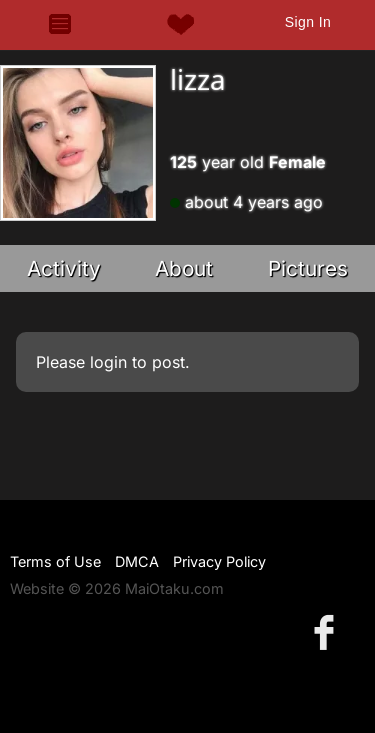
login (108, 362)
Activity (64, 268)
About (184, 268)
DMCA (137, 561)
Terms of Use (55, 561)
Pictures (308, 268)
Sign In (308, 22)
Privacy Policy (219, 561)
